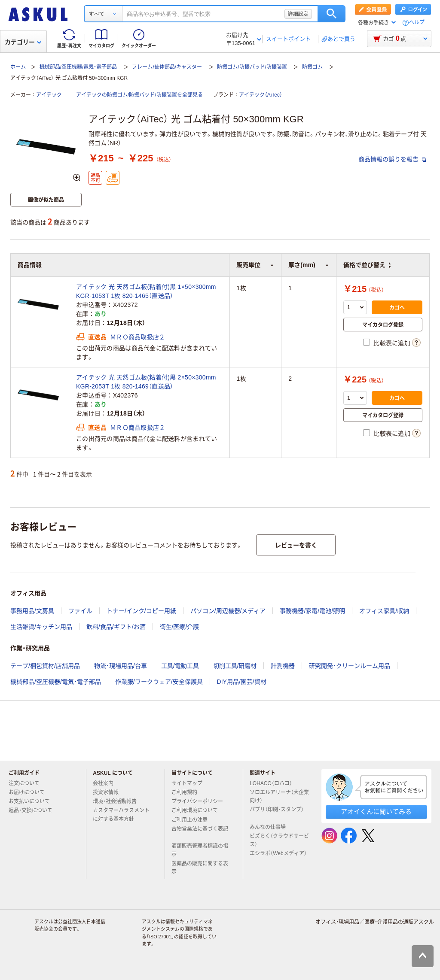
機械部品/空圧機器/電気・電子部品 (78, 67)
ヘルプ (417, 23)
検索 (332, 14)
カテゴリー (23, 42)
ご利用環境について (198, 810)
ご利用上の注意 (193, 820)
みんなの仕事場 (271, 827)
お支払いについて (33, 801)
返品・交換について (34, 810)
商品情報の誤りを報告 (392, 159)
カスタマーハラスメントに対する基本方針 (121, 815)
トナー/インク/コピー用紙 (141, 611)
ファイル (80, 611)
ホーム (18, 67)
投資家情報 (109, 792)
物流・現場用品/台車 (121, 666)
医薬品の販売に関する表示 (200, 868)
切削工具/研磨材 (235, 666)
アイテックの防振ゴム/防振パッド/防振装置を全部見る (139, 95)
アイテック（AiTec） (261, 95)
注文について (27, 783)
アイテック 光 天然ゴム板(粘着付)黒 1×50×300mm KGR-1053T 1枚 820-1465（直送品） (146, 291)
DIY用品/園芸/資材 (242, 682)
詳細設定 (298, 14)
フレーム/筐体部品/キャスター (167, 67)
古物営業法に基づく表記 (200, 832)
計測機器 (283, 666)
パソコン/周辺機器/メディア (228, 611)
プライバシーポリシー (201, 801)
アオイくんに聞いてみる (376, 812)
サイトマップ (187, 783)
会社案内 (107, 783)
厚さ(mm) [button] (309, 265)
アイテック (49, 95)
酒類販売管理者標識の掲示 (200, 850)
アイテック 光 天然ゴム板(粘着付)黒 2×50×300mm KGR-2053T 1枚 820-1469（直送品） (146, 382)
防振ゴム (312, 67)
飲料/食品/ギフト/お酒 (116, 627)
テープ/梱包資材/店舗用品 (45, 666)
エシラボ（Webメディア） (278, 857)
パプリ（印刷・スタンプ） (277, 813)
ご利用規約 (188, 792)
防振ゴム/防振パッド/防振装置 (252, 67)
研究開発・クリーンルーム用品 (350, 666)
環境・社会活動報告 (118, 801)
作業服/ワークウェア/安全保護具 (159, 682)
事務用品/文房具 (32, 611)
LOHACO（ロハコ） (274, 783)
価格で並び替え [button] (367, 265)
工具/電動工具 (180, 666)
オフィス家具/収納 (384, 611)
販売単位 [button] (255, 265)
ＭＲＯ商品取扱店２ (138, 337)
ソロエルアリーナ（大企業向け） (279, 796)
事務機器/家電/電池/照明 (312, 611)
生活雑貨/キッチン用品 (41, 627)
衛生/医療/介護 (180, 627)
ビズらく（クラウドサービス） (279, 840)
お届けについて (30, 792)
